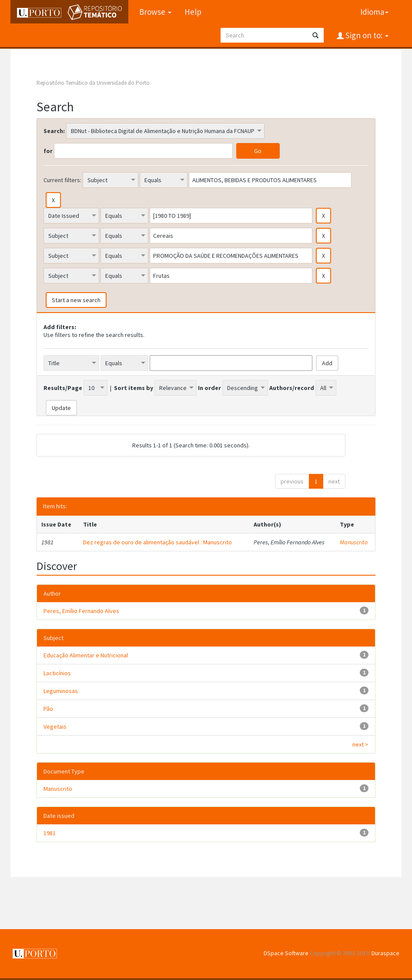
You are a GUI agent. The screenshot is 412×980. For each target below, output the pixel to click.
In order (209, 388)
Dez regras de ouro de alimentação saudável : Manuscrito (157, 542)
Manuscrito (354, 542)
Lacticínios (57, 673)
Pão (48, 709)
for (48, 151)
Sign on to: (366, 35)
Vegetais (55, 727)
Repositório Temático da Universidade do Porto (93, 83)
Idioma (374, 12)
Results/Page (63, 388)
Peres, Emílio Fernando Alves (81, 611)
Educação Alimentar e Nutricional (86, 655)
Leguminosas (61, 691)
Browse (155, 12)
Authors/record (292, 388)
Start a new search (76, 300)
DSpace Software (286, 953)
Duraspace (385, 953)
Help (193, 12)
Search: (54, 131)
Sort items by (134, 388)
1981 (50, 833)
